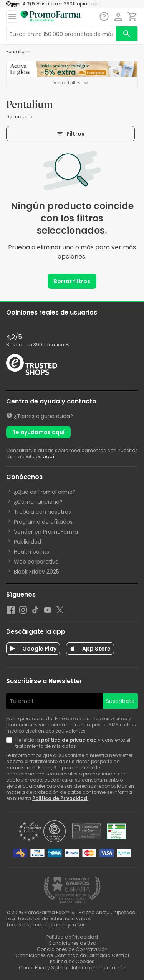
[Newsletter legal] (11, 743)
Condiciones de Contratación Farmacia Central (72, 955)
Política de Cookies (72, 961)
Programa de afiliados (43, 522)
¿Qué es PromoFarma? (45, 492)
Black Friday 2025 (36, 572)
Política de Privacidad (60, 798)
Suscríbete (120, 701)
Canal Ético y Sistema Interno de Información (72, 968)
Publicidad (27, 542)
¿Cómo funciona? (38, 502)
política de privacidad (69, 740)
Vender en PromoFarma (46, 532)
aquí (48, 456)
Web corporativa (36, 562)
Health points (31, 552)
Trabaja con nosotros (42, 512)
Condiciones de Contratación (72, 949)
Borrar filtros (72, 281)
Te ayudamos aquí (38, 432)
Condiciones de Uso (72, 943)
